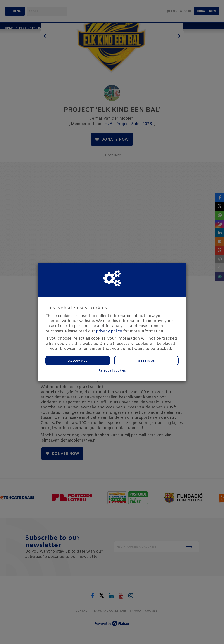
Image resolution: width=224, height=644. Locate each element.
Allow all (78, 361)
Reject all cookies (112, 371)
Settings (146, 361)
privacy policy (109, 331)
